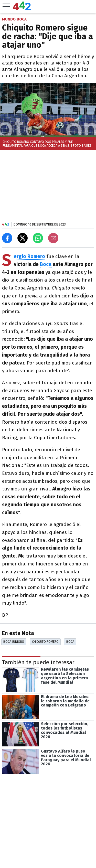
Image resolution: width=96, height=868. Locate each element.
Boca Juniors (14, 642)
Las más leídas (21, 851)
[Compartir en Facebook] (7, 238)
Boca (46, 264)
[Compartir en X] (23, 238)
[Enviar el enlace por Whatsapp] (38, 238)
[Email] (53, 238)
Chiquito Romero (45, 642)
